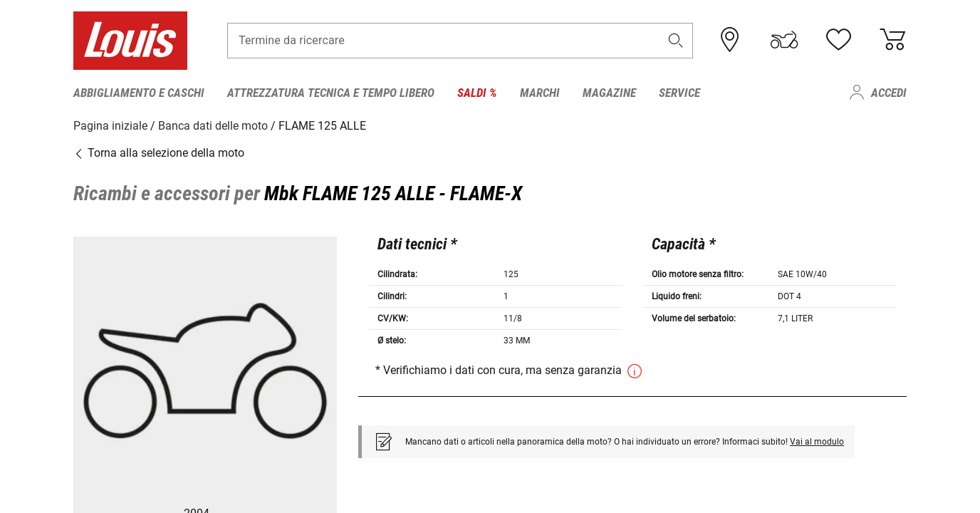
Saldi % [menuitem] (477, 93)
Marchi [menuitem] (540, 93)
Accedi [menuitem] (889, 93)
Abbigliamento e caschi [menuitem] (139, 93)
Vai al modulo (817, 442)
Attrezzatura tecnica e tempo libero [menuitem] (331, 93)
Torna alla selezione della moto (159, 153)
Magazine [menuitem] (609, 93)
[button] (676, 40)
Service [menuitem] (679, 93)
